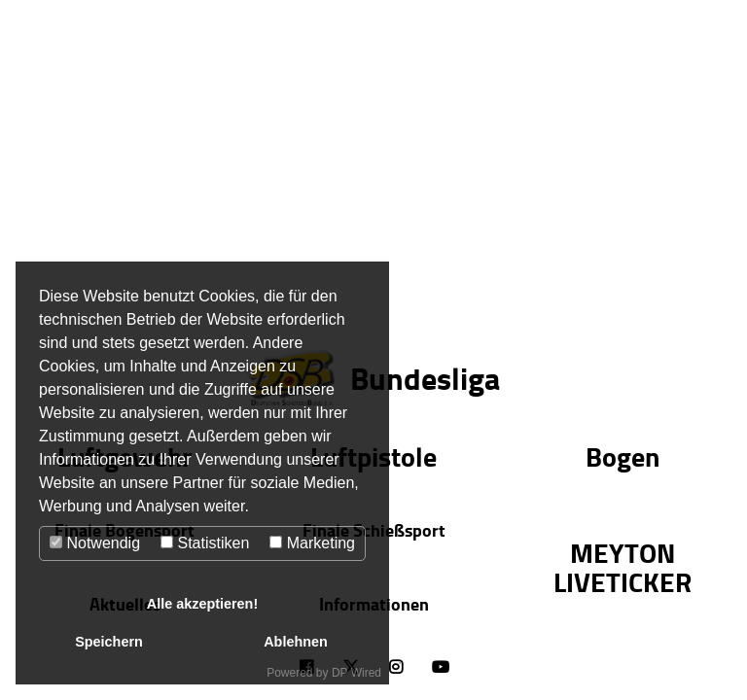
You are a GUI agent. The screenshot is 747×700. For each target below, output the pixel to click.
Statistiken (205, 543)
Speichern (109, 642)
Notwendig (95, 543)
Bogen (622, 456)
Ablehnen (296, 642)
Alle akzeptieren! (202, 604)
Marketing (312, 543)
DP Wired (356, 673)
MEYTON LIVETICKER (622, 567)
